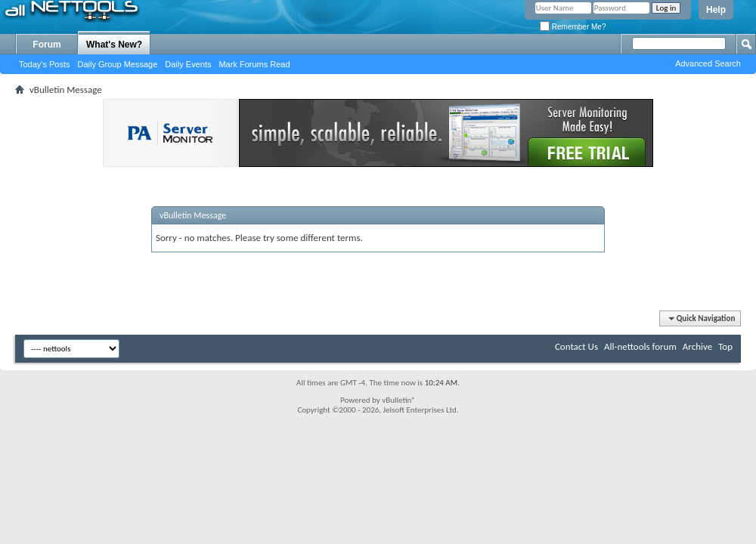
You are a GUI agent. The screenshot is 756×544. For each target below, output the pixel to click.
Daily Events (188, 64)
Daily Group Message (118, 64)
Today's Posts (45, 64)
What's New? (114, 45)
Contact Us (576, 346)
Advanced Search (708, 63)
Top (725, 346)
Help (716, 10)
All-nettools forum (640, 346)
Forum (46, 45)
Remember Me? (573, 27)
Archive (697, 346)
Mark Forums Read (254, 64)
